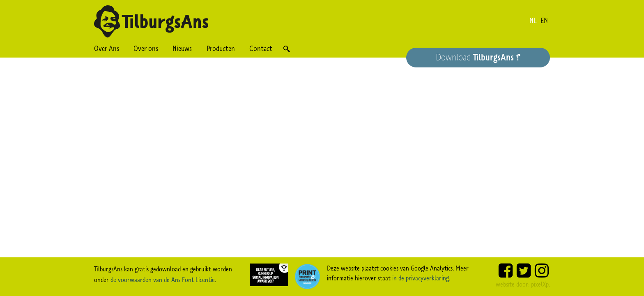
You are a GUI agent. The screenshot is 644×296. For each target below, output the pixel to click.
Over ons (146, 49)
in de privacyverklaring (421, 278)
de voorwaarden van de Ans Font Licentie (163, 280)
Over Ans (107, 49)
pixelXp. (540, 284)
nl (533, 21)
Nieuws (182, 49)
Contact (261, 49)
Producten (221, 49)
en (544, 21)
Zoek (286, 49)
